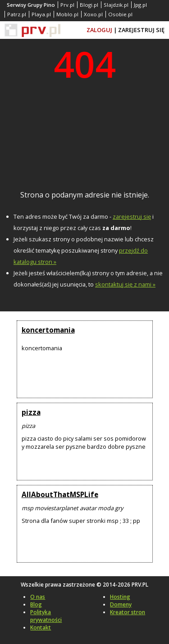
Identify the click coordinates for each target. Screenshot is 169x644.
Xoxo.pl (93, 14)
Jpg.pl (140, 5)
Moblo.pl (67, 14)
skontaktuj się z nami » (125, 284)
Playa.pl (41, 14)
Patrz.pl (17, 14)
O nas (38, 597)
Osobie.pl (120, 14)
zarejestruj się (132, 216)
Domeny (121, 604)
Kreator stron (128, 612)
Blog (36, 604)
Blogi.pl (89, 5)
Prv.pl (67, 5)
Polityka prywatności (46, 616)
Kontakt (41, 628)
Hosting (120, 597)
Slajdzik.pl (116, 5)
